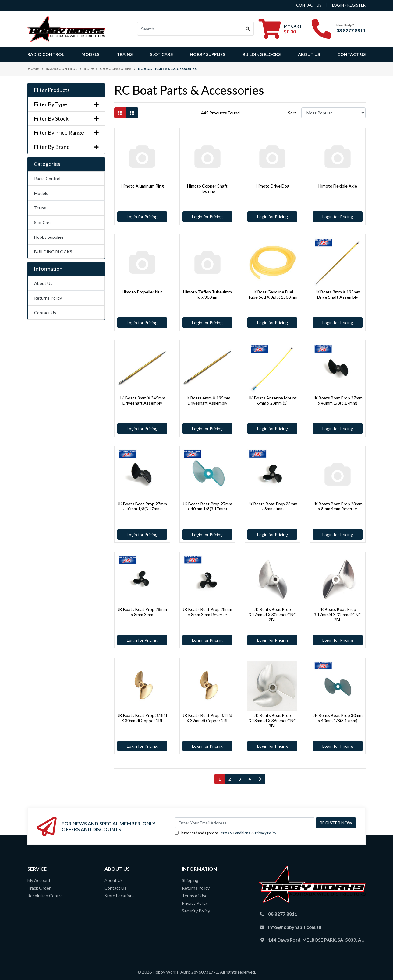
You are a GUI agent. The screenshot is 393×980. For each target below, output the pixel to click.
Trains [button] (125, 54)
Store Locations (120, 896)
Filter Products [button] (52, 90)
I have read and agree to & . (226, 833)
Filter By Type (66, 104)
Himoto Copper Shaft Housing (207, 188)
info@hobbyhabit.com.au (295, 927)
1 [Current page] (220, 779)
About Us (309, 54)
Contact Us (351, 54)
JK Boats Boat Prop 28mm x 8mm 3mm (142, 612)
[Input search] (190, 29)
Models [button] (90, 54)
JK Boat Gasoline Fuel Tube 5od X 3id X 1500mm (273, 294)
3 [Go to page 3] (240, 779)
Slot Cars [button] (161, 54)
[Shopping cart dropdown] (280, 29)
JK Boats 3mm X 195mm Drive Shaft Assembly (338, 294)
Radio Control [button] (46, 54)
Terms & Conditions (235, 833)
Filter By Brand (66, 147)
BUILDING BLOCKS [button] (262, 54)
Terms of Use (195, 896)
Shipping (190, 880)
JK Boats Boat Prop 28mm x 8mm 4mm (273, 506)
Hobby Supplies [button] (207, 54)
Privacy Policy (266, 833)
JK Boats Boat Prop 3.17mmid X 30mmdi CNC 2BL (273, 615)
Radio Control (47, 179)
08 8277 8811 (351, 30)
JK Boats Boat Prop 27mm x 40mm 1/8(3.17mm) (338, 400)
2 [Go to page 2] (230, 779)
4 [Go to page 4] (250, 779)
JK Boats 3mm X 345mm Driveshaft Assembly (142, 400)
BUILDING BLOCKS (53, 252)
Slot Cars (43, 222)
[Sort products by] (333, 113)
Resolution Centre (45, 896)
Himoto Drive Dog (273, 186)
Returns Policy (48, 298)
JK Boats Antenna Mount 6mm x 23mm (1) (273, 400)
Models (41, 193)
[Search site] (248, 29)
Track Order (39, 888)
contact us (309, 5)
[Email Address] (244, 823)
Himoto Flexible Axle (338, 186)
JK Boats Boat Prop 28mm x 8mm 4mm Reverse (338, 506)
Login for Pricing (142, 217)
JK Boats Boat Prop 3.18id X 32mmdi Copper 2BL (207, 718)
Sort (292, 113)
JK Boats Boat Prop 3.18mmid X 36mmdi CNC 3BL (273, 720)
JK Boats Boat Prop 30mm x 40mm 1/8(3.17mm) (338, 718)
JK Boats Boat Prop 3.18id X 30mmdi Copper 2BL (142, 718)
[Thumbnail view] (120, 113)
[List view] (132, 113)
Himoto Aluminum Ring (142, 186)
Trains (40, 208)
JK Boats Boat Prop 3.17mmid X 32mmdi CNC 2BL (338, 615)
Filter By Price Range (66, 133)
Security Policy (196, 911)
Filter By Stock (66, 119)
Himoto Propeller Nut (142, 292)
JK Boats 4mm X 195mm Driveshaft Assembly (207, 400)
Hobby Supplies (49, 237)
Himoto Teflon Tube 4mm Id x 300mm (207, 294)
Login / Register (349, 5)
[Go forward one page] (260, 779)
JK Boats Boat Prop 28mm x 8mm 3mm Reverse (207, 612)
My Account (39, 880)
